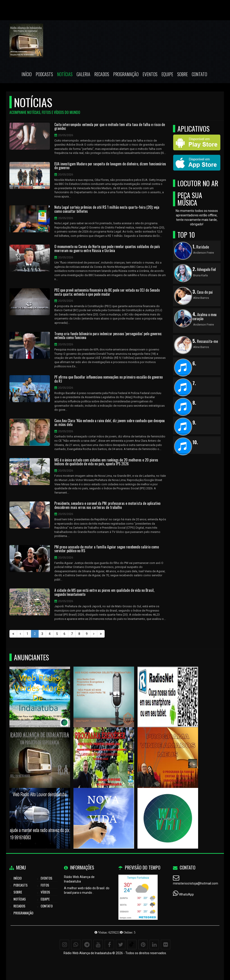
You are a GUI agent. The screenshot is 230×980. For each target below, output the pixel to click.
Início (27, 74)
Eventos (150, 74)
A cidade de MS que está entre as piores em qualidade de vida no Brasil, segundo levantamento (104, 592)
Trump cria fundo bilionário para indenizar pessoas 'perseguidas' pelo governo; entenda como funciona (108, 336)
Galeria (83, 74)
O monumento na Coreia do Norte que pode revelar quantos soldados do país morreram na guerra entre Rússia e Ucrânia (107, 249)
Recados (102, 74)
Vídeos (45, 892)
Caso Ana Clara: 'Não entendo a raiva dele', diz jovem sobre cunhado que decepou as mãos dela (109, 423)
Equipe (167, 74)
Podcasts (44, 74)
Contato (199, 74)
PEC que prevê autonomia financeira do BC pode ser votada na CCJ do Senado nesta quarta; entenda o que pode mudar (107, 292)
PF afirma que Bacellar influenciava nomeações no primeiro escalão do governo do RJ (108, 379)
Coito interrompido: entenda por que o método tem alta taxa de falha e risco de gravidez (110, 127)
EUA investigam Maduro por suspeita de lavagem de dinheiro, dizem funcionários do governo (110, 166)
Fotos (45, 885)
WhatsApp (186, 894)
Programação (126, 74)
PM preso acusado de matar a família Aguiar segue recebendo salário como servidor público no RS (107, 549)
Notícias (65, 74)
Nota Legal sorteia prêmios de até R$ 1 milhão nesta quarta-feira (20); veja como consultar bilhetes (107, 209)
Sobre (182, 74)
